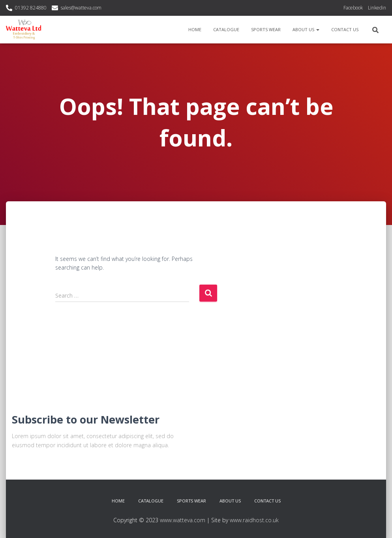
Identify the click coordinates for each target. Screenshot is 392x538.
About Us (306, 29)
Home (195, 29)
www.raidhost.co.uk (254, 520)
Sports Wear (266, 29)
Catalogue (226, 29)
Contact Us (345, 29)
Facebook (353, 8)
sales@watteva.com (81, 8)
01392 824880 (31, 8)
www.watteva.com (183, 520)
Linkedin (377, 8)
